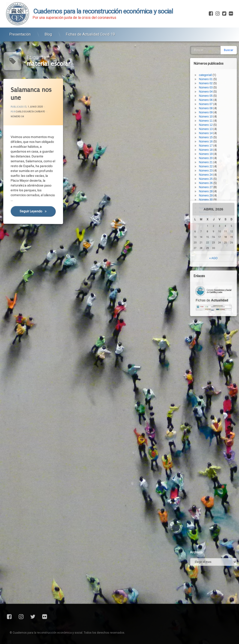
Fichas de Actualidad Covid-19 (90, 27)
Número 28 (214, 109)
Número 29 (214, 113)
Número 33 (214, 129)
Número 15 (214, 55)
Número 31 (214, 121)
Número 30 (214, 117)
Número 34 (214, 134)
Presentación (20, 27)
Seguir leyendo (38, 213)
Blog (48, 27)
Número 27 (214, 105)
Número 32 (214, 125)
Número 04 (18, 117)
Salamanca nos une (32, 94)
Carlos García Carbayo (31, 112)
